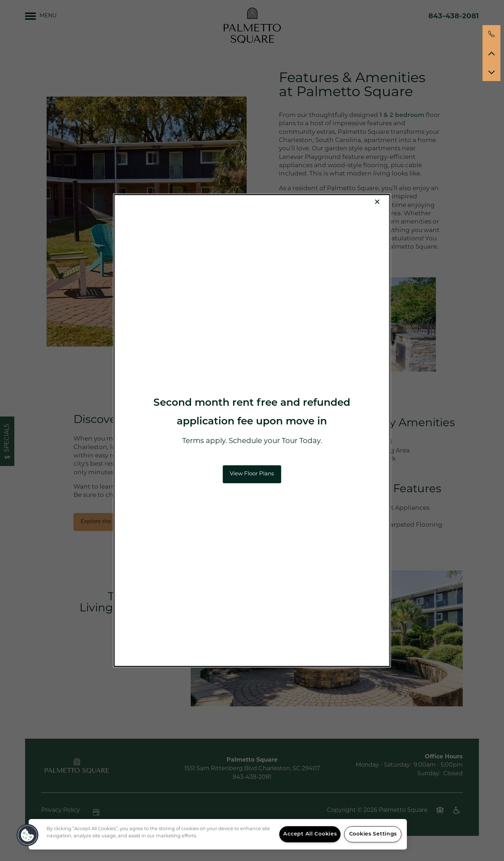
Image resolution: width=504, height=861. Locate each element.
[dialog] (252, 430)
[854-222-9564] (491, 34)
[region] (218, 834)
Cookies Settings (373, 834)
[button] (252, 474)
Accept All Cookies (310, 834)
